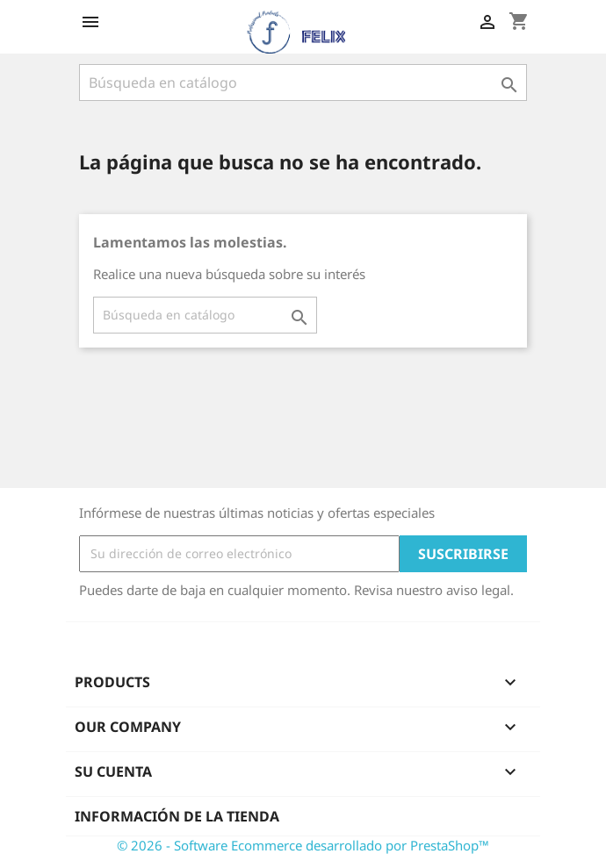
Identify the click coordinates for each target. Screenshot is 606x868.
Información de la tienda (177, 816)
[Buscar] (303, 82)
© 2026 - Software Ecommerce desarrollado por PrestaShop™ (303, 845)
